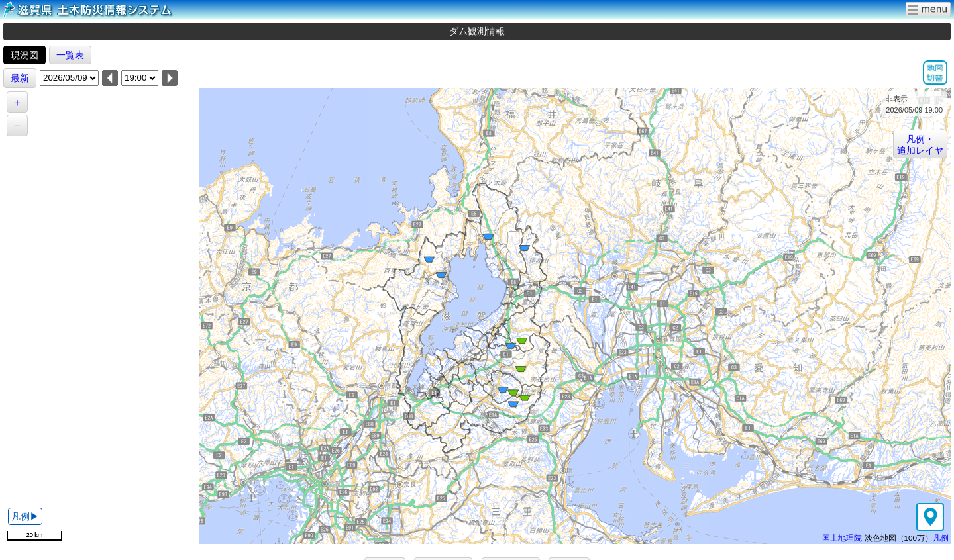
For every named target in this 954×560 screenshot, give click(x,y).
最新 (20, 78)
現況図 (25, 55)
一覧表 (70, 55)
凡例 (941, 538)
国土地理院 (842, 538)
